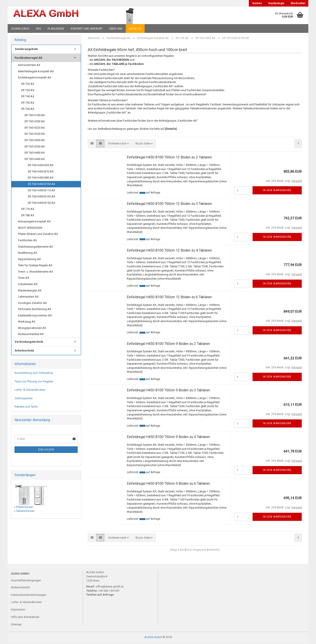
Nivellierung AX (28, 254)
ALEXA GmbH (153, 638)
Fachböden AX (27, 241)
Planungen (56, 29)
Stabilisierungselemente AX (35, 247)
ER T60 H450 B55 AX (41, 166)
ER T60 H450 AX (35, 160)
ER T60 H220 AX (35, 129)
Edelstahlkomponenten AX (35, 316)
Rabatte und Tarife (26, 408)
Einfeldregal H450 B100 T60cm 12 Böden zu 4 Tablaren (169, 251)
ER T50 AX (28, 104)
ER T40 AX (28, 97)
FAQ (38, 29)
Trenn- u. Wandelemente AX (35, 273)
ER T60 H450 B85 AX (41, 179)
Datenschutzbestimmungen (29, 596)
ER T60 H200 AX (35, 122)
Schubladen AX (28, 285)
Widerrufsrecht (20, 588)
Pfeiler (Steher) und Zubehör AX (38, 235)
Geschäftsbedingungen (26, 581)
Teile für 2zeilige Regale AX (35, 266)
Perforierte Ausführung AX (35, 310)
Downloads (20, 29)
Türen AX (24, 279)
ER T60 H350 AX (35, 147)
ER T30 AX (28, 91)
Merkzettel (298, 3)
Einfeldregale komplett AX (35, 79)
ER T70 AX (28, 210)
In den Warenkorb (277, 191)
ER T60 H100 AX (35, 116)
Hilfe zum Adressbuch (25, 618)
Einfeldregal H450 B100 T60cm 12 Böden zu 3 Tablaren (169, 205)
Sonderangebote (26, 50)
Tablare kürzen (25, 512)
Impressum (18, 611)
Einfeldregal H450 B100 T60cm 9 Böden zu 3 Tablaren (168, 391)
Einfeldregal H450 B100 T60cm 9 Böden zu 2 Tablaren (168, 345)
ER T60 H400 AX (35, 154)
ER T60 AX (28, 110)
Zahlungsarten (24, 399)
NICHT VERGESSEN (30, 229)
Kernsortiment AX (29, 66)
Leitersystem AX (28, 298)
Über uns (116, 29)
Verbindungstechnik (29, 343)
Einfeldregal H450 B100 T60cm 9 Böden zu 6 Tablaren (168, 485)
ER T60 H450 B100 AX (41, 185)
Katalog (135, 29)
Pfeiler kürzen (25, 508)
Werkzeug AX (27, 323)
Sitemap (16, 625)
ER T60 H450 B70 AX (41, 173)
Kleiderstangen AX (30, 291)
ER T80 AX (28, 216)
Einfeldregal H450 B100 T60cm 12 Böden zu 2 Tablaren (169, 158)
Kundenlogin (276, 3)
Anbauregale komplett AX (34, 223)
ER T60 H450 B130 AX (41, 198)
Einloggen (46, 451)
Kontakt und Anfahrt (87, 29)
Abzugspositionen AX (32, 329)
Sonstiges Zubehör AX (32, 304)
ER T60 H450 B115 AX (41, 191)
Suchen (257, 3)
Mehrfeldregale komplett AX (36, 72)
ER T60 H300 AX (35, 141)
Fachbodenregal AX (28, 59)
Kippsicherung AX (29, 260)
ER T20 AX (28, 85)
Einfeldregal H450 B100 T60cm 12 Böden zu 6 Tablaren (169, 298)
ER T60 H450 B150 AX (41, 204)
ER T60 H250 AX (35, 135)
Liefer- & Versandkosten (30, 391)
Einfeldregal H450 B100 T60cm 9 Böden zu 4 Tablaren (168, 438)
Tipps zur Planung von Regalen (34, 382)
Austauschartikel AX (31, 335)
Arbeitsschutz (24, 351)
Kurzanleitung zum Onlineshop (34, 374)
